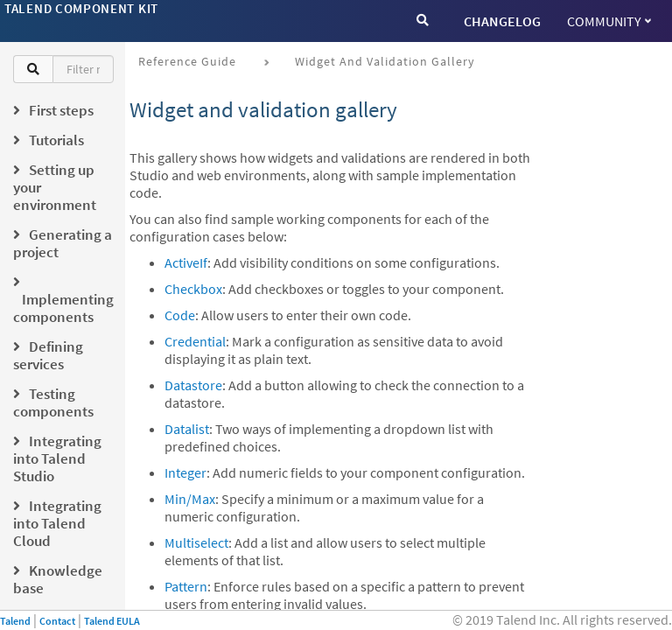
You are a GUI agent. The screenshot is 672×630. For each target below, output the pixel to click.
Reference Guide (187, 61)
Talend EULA (112, 621)
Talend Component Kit (81, 8)
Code (180, 315)
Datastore (193, 385)
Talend (15, 621)
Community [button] (609, 21)
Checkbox (193, 289)
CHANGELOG (502, 21)
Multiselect (196, 542)
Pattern (186, 586)
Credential (195, 341)
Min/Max (190, 499)
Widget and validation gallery (385, 61)
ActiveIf (186, 262)
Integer (185, 472)
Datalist (187, 429)
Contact (57, 621)
